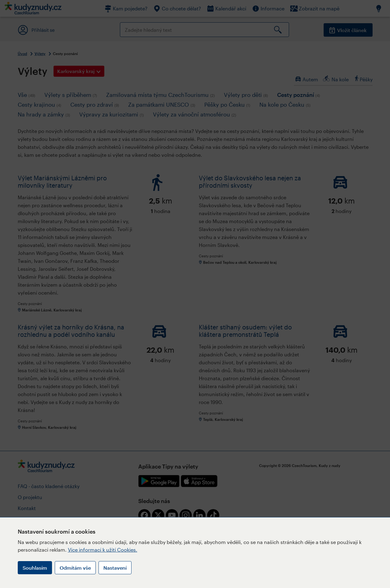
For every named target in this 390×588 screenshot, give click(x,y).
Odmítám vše (75, 568)
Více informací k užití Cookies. (103, 550)
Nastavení (115, 568)
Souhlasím (35, 568)
